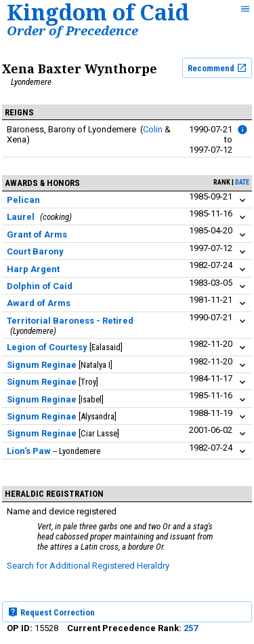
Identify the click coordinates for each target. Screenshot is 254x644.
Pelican (23, 200)
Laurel (21, 217)
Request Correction (51, 612)
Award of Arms (39, 303)
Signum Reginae (42, 365)
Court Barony (35, 251)
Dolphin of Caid (40, 286)
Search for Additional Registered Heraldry (88, 566)
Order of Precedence (72, 30)
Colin (153, 129)
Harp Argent (33, 269)
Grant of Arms (37, 234)
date (242, 182)
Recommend (217, 68)
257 (191, 628)
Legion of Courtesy (47, 347)
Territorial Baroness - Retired (70, 321)
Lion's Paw (29, 451)
